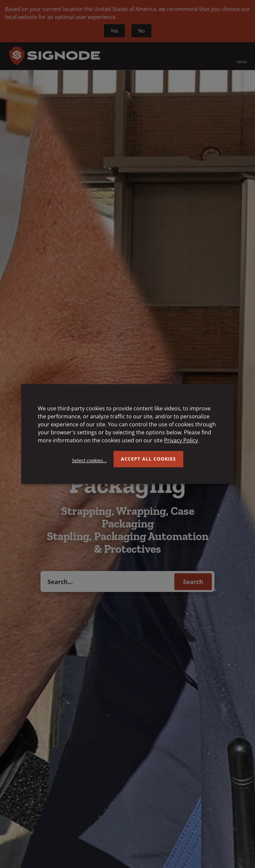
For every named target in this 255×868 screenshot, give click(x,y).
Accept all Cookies (148, 459)
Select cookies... (89, 460)
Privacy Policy (181, 440)
